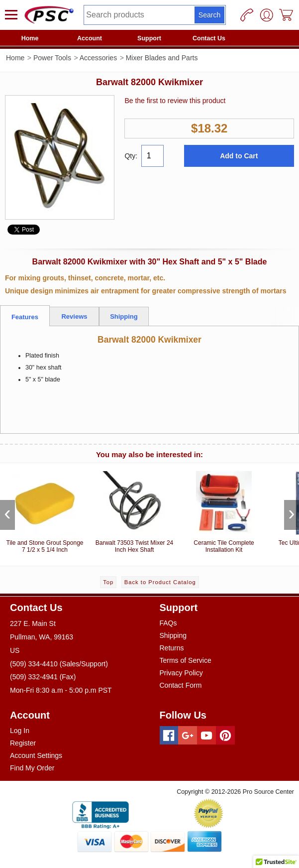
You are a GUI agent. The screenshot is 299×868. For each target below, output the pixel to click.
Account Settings (36, 755)
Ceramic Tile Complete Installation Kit (224, 510)
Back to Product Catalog (160, 582)
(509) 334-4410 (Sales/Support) (59, 664)
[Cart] (287, 15)
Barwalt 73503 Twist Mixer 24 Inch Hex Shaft (134, 510)
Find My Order (32, 768)
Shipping (124, 316)
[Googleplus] (188, 736)
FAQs (168, 623)
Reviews (74, 316)
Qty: (131, 156)
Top (108, 582)
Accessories (98, 58)
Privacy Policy (181, 673)
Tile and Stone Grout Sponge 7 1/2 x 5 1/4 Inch (45, 510)
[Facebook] (169, 736)
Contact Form (181, 685)
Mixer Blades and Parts (162, 58)
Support (149, 38)
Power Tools (52, 58)
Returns (172, 648)
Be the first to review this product (175, 101)
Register (23, 743)
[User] (267, 15)
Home (30, 38)
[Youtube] (206, 736)
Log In (20, 731)
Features (25, 317)
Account (90, 38)
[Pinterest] (225, 736)
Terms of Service (186, 660)
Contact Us (209, 38)
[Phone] (247, 15)
